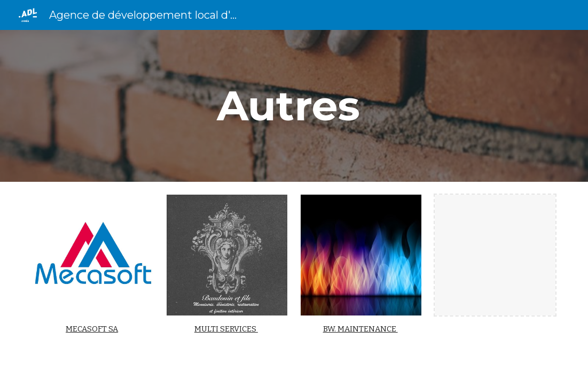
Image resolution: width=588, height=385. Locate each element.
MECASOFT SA (92, 329)
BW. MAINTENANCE (360, 329)
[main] (294, 106)
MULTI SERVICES (226, 329)
